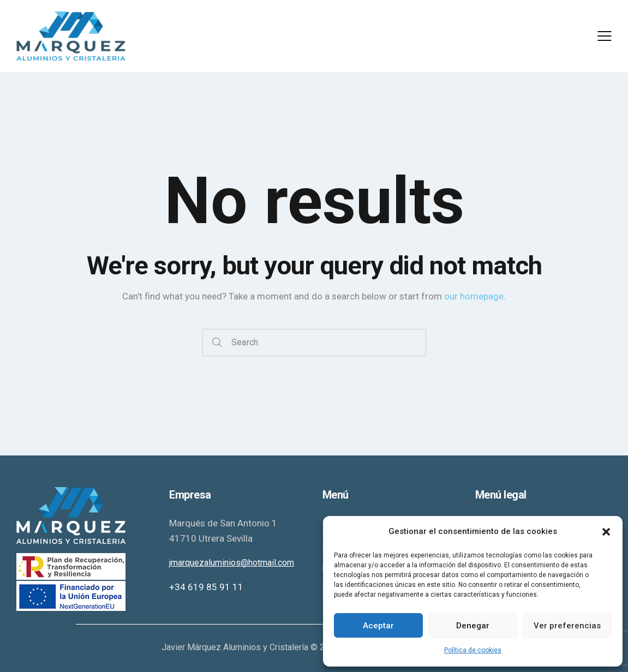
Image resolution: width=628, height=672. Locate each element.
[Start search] (217, 343)
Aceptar (378, 626)
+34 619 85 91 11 (206, 587)
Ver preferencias (567, 626)
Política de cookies (473, 650)
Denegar (473, 626)
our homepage (474, 296)
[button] (606, 532)
